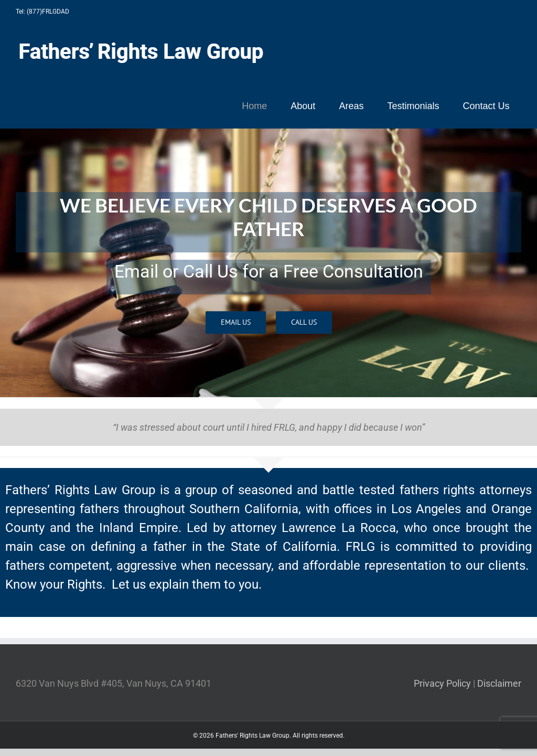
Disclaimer (499, 683)
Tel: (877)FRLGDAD (42, 12)
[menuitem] (255, 106)
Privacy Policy (442, 683)
